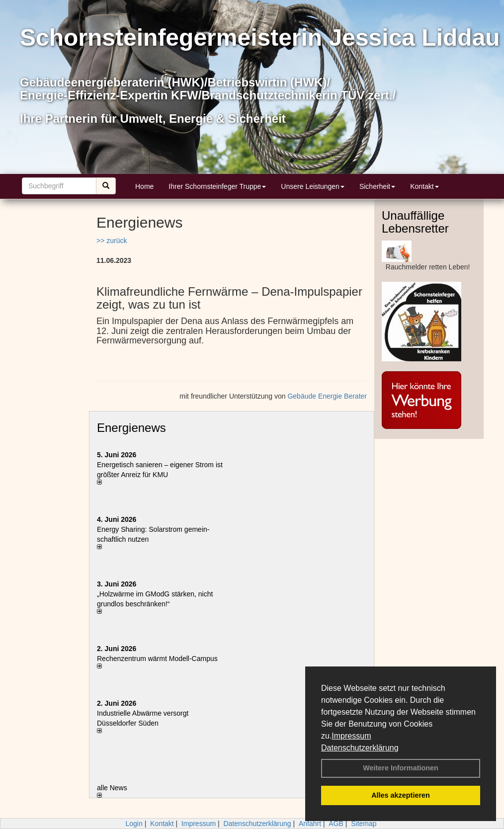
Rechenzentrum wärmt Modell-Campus (157, 659)
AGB (336, 824)
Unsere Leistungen (313, 186)
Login (134, 824)
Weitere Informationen (401, 768)
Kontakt (424, 186)
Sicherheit (377, 186)
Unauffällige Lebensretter (415, 222)
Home (144, 186)
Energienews (131, 428)
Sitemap (364, 824)
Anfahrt (310, 824)
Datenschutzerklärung (360, 748)
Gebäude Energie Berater (327, 396)
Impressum (351, 736)
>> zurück (112, 241)
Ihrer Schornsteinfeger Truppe (217, 186)
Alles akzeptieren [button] (401, 795)
